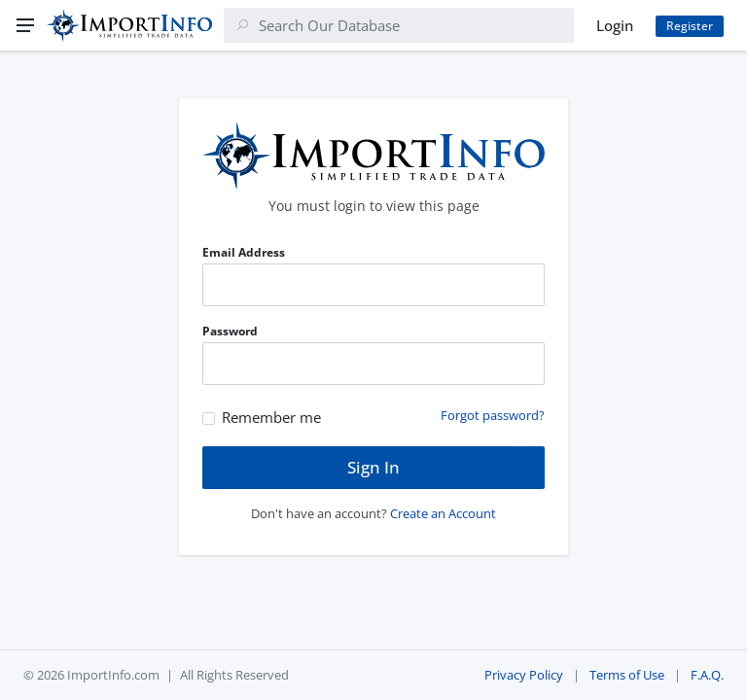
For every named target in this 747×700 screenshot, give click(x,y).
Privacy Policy (524, 675)
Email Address (244, 252)
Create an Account (443, 513)
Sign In (373, 467)
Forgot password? (493, 415)
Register (690, 26)
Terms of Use (627, 675)
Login (615, 25)
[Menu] (25, 25)
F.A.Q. (707, 675)
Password (230, 331)
